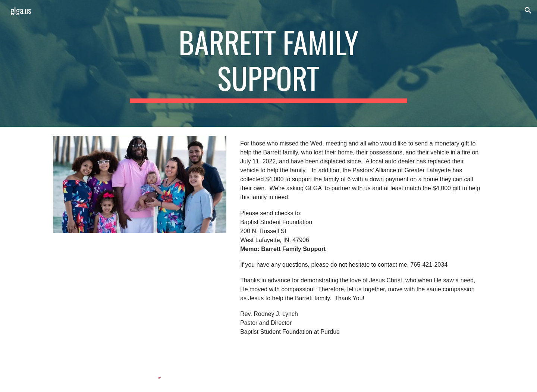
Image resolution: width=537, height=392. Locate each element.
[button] (528, 10)
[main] (268, 63)
